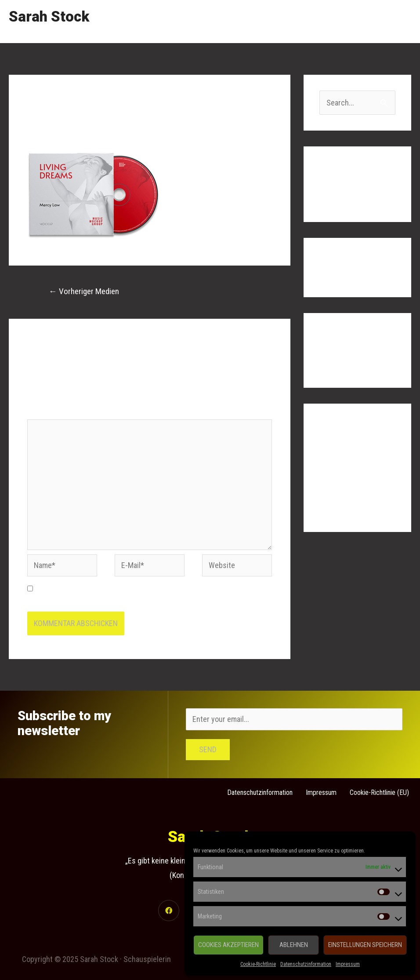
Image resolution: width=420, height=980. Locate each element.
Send (208, 749)
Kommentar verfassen (63, 131)
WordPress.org (343, 508)
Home (238, 21)
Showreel (278, 21)
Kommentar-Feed (346, 490)
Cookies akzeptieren (228, 945)
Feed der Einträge (347, 472)
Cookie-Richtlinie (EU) (379, 792)
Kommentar (48, 412)
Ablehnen (294, 945)
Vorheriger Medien (84, 291)
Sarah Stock (49, 16)
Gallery (319, 21)
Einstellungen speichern (365, 945)
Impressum (348, 964)
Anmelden (335, 455)
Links (354, 21)
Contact (391, 21)
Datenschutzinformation (306, 964)
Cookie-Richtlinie (258, 964)
